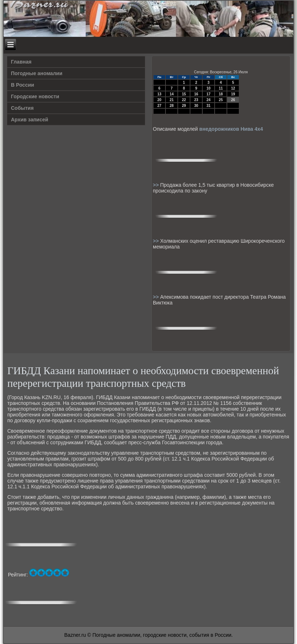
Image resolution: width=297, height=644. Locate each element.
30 (196, 106)
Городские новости (35, 96)
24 (208, 100)
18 (221, 94)
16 (196, 94)
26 (233, 100)
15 (184, 94)
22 (184, 100)
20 (159, 100)
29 (184, 106)
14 (171, 94)
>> (156, 185)
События (22, 108)
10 (208, 88)
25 (221, 100)
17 (208, 94)
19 (233, 94)
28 (171, 106)
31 (208, 106)
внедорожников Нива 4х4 (231, 129)
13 (159, 94)
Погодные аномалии (36, 73)
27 (159, 106)
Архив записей (29, 120)
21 (171, 100)
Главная (21, 62)
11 (221, 88)
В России (22, 85)
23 (196, 100)
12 (233, 88)
